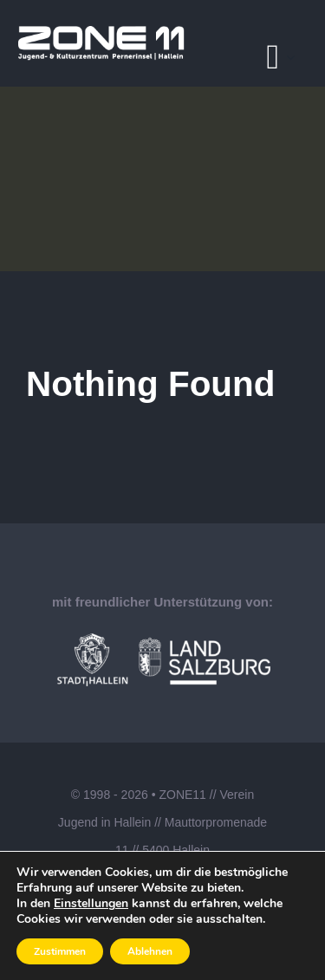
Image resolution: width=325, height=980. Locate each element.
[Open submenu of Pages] (296, 57)
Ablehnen (150, 951)
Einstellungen (91, 904)
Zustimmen (60, 951)
